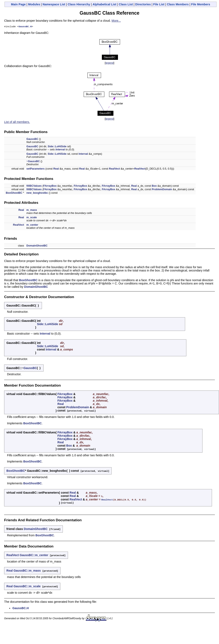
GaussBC (32, 139)
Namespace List (54, 4)
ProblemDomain (162, 190)
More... (116, 21)
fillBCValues (34, 186)
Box (154, 186)
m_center (32, 225)
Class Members (178, 4)
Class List (126, 4)
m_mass (32, 210)
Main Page (18, 4)
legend (109, 63)
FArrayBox (50, 186)
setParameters (36, 169)
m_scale (32, 218)
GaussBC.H (25, 27)
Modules (34, 4)
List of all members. (17, 122)
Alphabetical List (104, 4)
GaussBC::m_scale (27, 585)
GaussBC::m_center (34, 554)
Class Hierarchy (79, 4)
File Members (201, 4)
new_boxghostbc (37, 193)
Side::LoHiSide (57, 147)
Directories (143, 4)
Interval (60, 150)
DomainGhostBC (37, 246)
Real (56, 169)
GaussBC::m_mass (27, 570)
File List (159, 4)
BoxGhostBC (14, 193)
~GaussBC (33, 162)
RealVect (114, 169)
